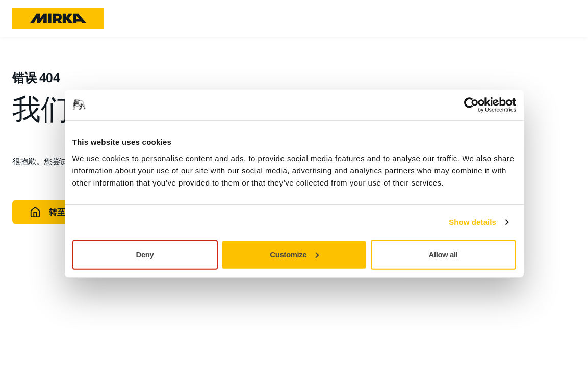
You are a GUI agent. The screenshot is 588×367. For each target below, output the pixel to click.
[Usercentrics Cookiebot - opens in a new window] (471, 105)
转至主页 (55, 212)
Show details (472, 222)
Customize (294, 254)
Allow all (443, 254)
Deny (145, 254)
